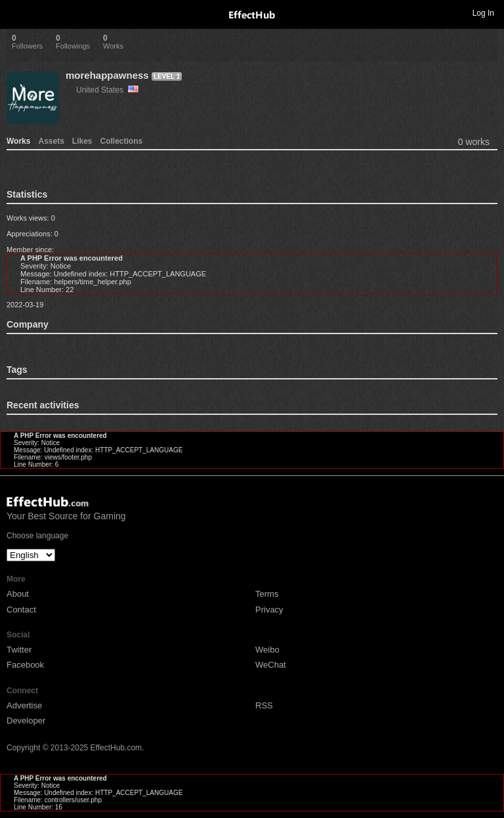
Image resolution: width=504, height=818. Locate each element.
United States (107, 90)
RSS (264, 705)
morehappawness (107, 75)
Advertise (24, 705)
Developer (26, 721)
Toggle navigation (16, 12)
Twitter (19, 650)
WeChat (271, 665)
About (18, 594)
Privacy (269, 610)
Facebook (25, 665)
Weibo (267, 650)
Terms (267, 594)
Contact (21, 610)
